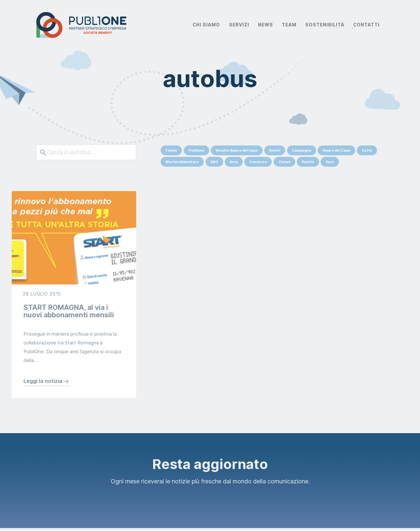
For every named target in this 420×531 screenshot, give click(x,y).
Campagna (302, 150)
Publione (196, 150)
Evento (308, 162)
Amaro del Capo (336, 150)
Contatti (366, 25)
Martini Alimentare (182, 162)
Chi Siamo (206, 25)
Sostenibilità (325, 25)
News (266, 25)
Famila (171, 150)
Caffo (367, 150)
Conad (284, 162)
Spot (330, 162)
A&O (214, 162)
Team (289, 25)
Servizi (239, 25)
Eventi (275, 150)
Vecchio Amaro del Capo (237, 150)
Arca (234, 162)
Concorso (258, 162)
